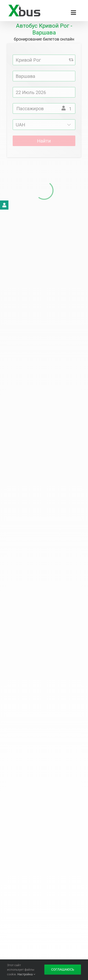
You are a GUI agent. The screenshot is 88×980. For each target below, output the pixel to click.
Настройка (26, 974)
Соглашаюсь (63, 969)
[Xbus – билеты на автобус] (24, 6)
